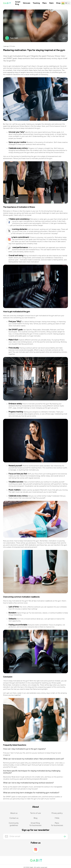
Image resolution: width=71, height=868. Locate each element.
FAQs (57, 818)
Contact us (14, 818)
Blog (35, 818)
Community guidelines (14, 824)
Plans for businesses (57, 824)
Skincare (27, 3)
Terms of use (35, 813)
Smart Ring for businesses (35, 824)
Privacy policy (57, 813)
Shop (58, 3)
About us (14, 813)
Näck (51, 3)
